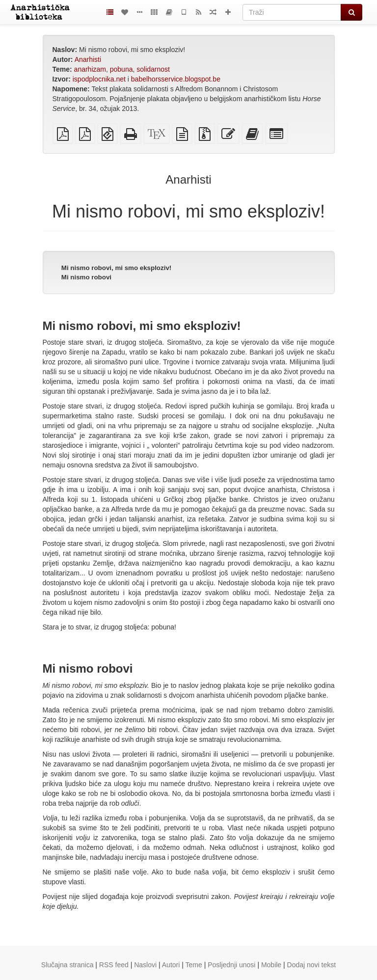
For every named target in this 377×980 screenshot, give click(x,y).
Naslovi (145, 965)
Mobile (271, 965)
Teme (194, 965)
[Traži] (292, 12)
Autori (171, 965)
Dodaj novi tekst (312, 965)
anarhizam (90, 69)
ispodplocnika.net (99, 79)
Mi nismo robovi (86, 277)
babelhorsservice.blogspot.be (176, 79)
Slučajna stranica (67, 965)
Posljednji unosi (231, 965)
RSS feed (114, 965)
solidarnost (153, 69)
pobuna (121, 69)
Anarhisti (88, 59)
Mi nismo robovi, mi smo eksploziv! (116, 268)
